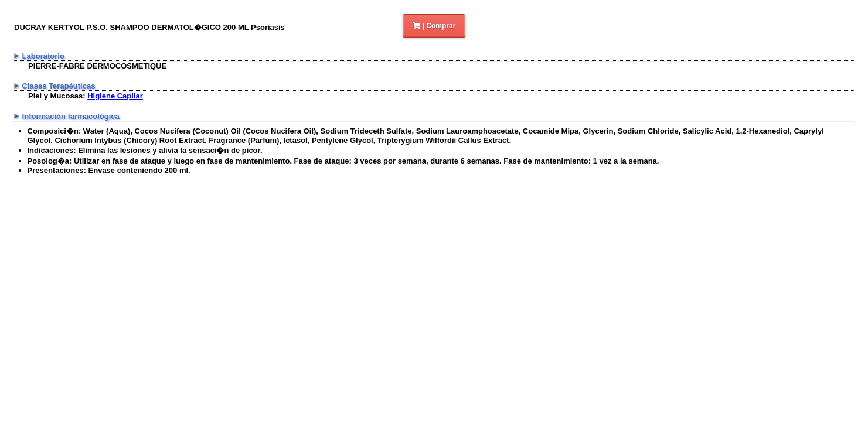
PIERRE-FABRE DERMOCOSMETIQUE (97, 66)
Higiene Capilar (115, 96)
